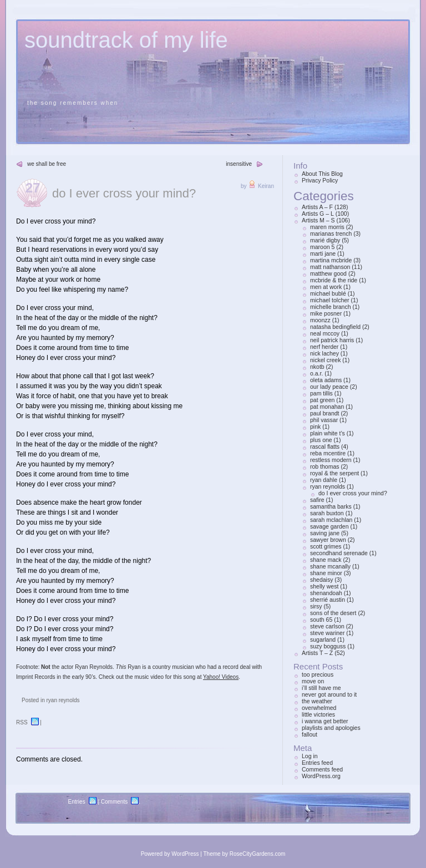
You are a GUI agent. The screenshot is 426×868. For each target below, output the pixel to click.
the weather (317, 701)
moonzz (320, 320)
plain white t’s (328, 433)
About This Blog (322, 174)
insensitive (239, 164)
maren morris (327, 227)
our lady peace (329, 387)
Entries (77, 802)
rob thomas (325, 466)
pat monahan (327, 407)
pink (315, 427)
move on (313, 681)
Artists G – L (318, 214)
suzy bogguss (328, 646)
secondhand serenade (339, 553)
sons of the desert (333, 613)
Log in (310, 756)
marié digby (325, 240)
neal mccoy (325, 333)
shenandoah (326, 593)
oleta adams (326, 380)
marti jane (323, 253)
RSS (22, 722)
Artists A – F (317, 207)
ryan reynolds (63, 700)
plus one (321, 440)
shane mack (326, 560)
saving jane (325, 533)
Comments (114, 802)
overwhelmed (319, 708)
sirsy (316, 606)
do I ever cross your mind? (124, 193)
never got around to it (329, 694)
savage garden (329, 526)
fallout (310, 734)
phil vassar (324, 420)
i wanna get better (325, 721)
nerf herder (324, 347)
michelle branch (331, 307)
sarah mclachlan (331, 520)
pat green (322, 400)
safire (317, 500)
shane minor (326, 573)
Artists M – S (318, 220)
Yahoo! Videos (221, 677)
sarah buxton (327, 513)
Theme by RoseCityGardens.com (245, 854)
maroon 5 (322, 247)
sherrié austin (328, 600)
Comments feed (322, 769)
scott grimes (326, 546)
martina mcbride (331, 260)
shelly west (324, 586)
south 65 (321, 620)
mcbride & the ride (334, 280)
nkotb (317, 367)
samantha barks (331, 506)
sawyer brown (328, 540)
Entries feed (317, 763)
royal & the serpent (334, 473)
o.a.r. (316, 373)
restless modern (331, 460)
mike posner (326, 313)
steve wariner (327, 633)
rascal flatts (325, 446)
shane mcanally (330, 566)
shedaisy (321, 580)
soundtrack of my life (126, 40)
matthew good (328, 273)
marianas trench (331, 234)
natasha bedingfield (335, 327)
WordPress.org (321, 776)
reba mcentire (328, 453)
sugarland (323, 639)
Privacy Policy (320, 180)
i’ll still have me (321, 688)
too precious (318, 674)
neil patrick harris (332, 340)
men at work (326, 287)
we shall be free (47, 164)
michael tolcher (330, 300)
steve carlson (327, 626)
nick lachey (324, 353)
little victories (318, 714)
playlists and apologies (331, 728)
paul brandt (325, 413)
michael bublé (328, 293)
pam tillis (321, 393)
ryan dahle (324, 480)
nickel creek (325, 360)
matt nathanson (330, 267)
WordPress (185, 854)
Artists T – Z (317, 653)
